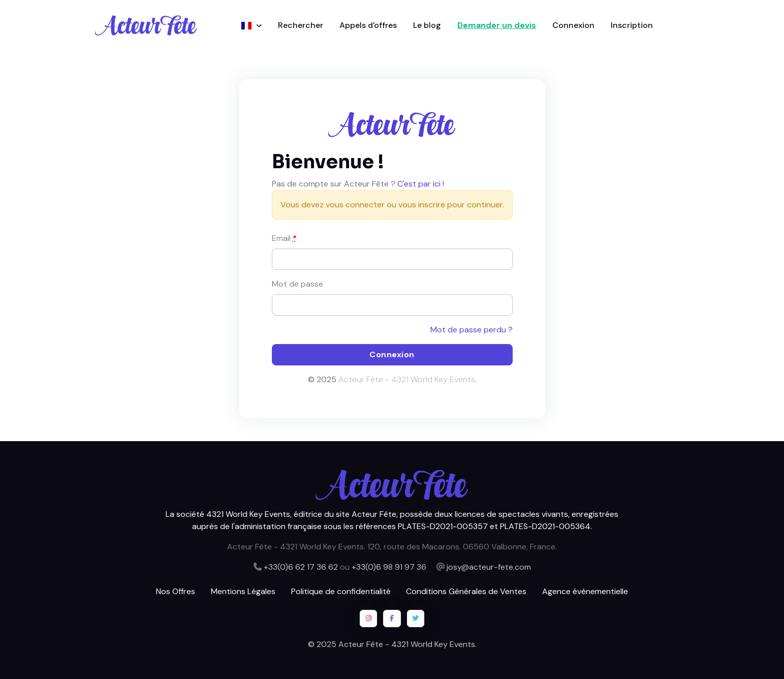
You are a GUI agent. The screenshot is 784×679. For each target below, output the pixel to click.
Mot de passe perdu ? (472, 330)
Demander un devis (497, 25)
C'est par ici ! (421, 184)
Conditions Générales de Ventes (466, 591)
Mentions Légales (243, 591)
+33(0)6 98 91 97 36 (389, 567)
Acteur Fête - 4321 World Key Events (407, 379)
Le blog (427, 25)
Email (284, 238)
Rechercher (301, 25)
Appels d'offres (368, 25)
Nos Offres (176, 591)
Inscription (632, 25)
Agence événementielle (585, 591)
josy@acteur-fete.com (489, 567)
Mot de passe (297, 284)
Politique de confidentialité (341, 591)
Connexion (573, 25)
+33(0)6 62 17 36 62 (301, 567)
